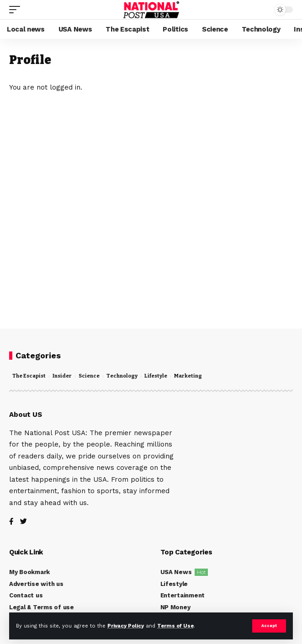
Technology (122, 376)
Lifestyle (156, 376)
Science (89, 376)
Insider (62, 376)
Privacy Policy (126, 626)
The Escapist (29, 376)
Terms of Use (175, 626)
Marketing (188, 376)
